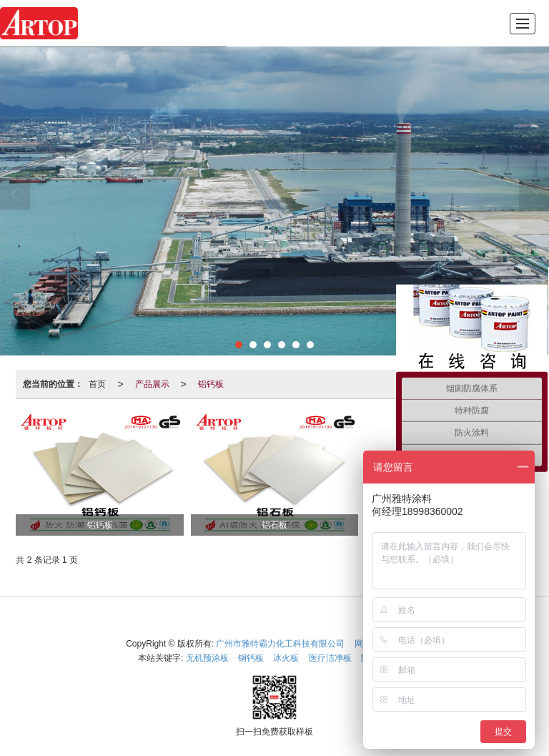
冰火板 (286, 658)
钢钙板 (251, 658)
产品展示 (152, 384)
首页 (97, 384)
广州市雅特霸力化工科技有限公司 (280, 644)
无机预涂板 (207, 658)
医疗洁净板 (330, 658)
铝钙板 (211, 384)
